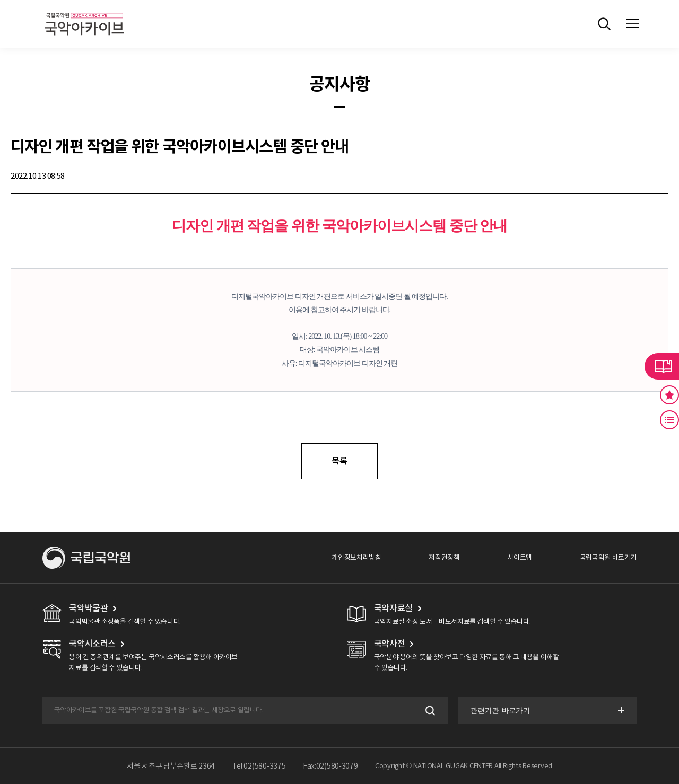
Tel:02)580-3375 (259, 766)
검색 (429, 711)
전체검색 (604, 24)
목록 (339, 461)
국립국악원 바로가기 (608, 557)
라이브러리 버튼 (662, 366)
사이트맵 (519, 557)
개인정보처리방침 (356, 557)
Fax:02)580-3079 (330, 766)
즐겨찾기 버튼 (669, 395)
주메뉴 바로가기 (0, 0)
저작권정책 (444, 557)
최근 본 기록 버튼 (669, 420)
